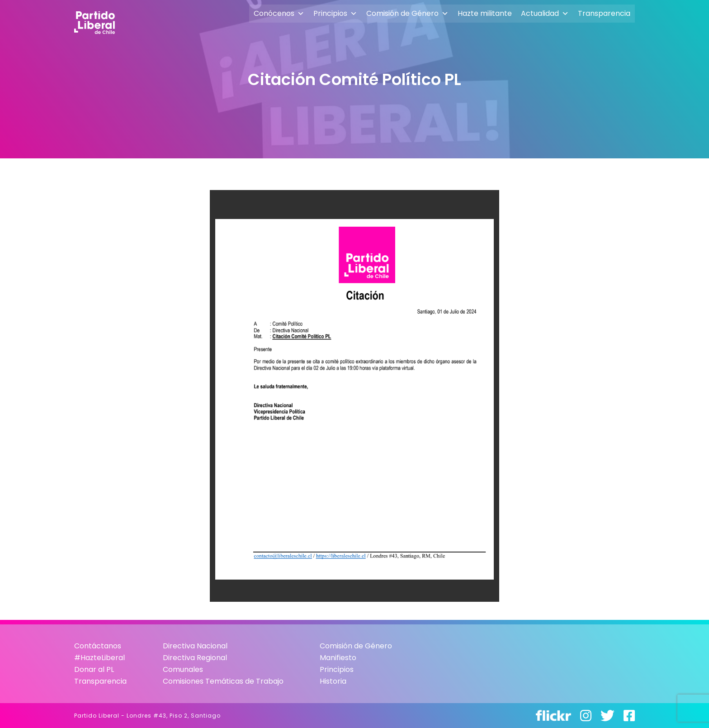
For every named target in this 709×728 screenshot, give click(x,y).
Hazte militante (485, 13)
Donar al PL (94, 669)
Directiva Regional (195, 658)
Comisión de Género (407, 14)
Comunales (183, 669)
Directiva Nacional (195, 646)
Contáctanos (98, 646)
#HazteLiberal (99, 658)
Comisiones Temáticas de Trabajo (223, 681)
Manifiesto (338, 658)
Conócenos (279, 14)
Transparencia (604, 13)
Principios (335, 14)
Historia (333, 681)
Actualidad (545, 14)
